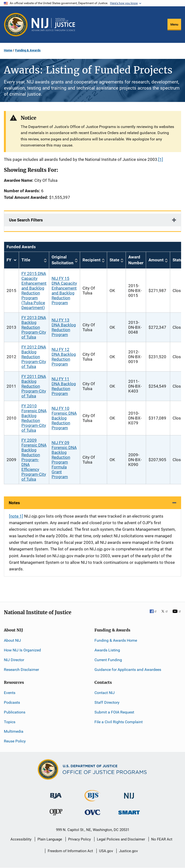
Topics (10, 722)
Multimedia (14, 731)
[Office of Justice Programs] (16, 25)
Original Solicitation (63, 260)
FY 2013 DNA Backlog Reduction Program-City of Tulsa (34, 327)
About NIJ (12, 640)
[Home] (53, 25)
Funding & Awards (28, 50)
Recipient (92, 260)
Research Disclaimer (21, 670)
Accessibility (21, 839)
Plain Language (50, 839)
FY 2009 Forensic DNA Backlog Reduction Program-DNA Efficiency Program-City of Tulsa (34, 460)
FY (11, 260)
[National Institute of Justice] (129, 794)
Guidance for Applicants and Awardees (128, 670)
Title (26, 260)
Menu (174, 24)
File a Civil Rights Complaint (119, 722)
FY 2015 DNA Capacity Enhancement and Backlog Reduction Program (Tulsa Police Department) (34, 291)
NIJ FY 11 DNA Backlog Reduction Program (64, 386)
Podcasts (12, 702)
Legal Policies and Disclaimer (121, 839)
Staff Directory (107, 702)
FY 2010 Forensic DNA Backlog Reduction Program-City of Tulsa (34, 418)
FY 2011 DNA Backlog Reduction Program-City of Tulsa (34, 386)
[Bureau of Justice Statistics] (92, 799)
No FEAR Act (162, 839)
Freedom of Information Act (70, 851)
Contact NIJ (105, 693)
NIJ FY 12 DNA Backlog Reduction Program (64, 357)
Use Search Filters (26, 220)
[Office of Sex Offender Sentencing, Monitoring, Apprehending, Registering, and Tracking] (129, 811)
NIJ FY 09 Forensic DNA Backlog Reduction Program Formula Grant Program (64, 460)
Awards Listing (107, 650)
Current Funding (108, 660)
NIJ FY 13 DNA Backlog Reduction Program (64, 327)
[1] (161, 159)
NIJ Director (14, 660)
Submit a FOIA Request (114, 712)
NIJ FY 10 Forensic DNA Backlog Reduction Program (64, 418)
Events (10, 693)
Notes (14, 503)
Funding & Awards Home (116, 640)
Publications (15, 712)
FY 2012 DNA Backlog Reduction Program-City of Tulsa (34, 357)
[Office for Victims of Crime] (92, 812)
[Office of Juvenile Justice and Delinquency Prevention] (56, 813)
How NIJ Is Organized (22, 650)
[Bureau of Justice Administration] (56, 793)
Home (8, 50)
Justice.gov (128, 851)
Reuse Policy (15, 741)
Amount (156, 260)
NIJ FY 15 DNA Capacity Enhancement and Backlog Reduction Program (64, 291)
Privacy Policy (79, 839)
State (114, 260)
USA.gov (106, 851)
